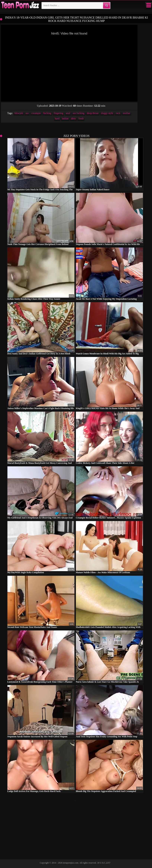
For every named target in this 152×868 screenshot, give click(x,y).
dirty (73, 119)
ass (27, 113)
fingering (59, 113)
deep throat (93, 113)
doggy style (107, 113)
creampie (36, 113)
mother (127, 113)
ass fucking (78, 113)
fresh (81, 119)
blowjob (19, 113)
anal (68, 113)
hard (57, 119)
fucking (47, 113)
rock (118, 113)
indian (65, 119)
